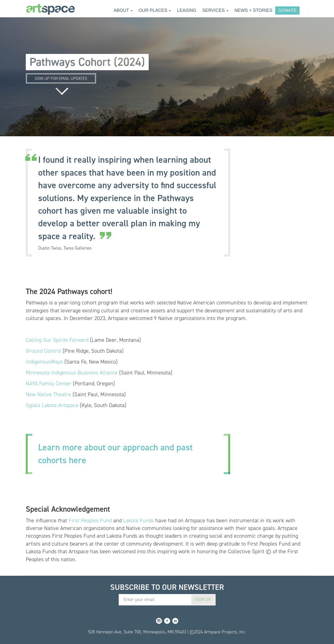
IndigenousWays (44, 362)
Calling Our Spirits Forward (57, 340)
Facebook (167, 621)
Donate (287, 10)
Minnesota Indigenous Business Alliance (72, 373)
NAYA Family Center (49, 383)
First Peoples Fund (90, 520)
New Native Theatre (48, 394)
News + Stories (253, 10)
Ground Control (43, 351)
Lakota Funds (139, 520)
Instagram (159, 621)
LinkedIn (175, 621)
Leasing (187, 10)
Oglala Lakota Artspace (52, 405)
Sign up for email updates (61, 78)
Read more (62, 91)
